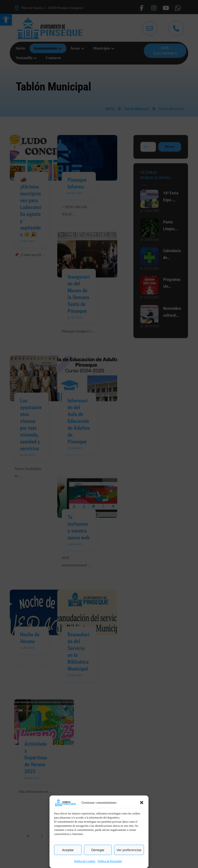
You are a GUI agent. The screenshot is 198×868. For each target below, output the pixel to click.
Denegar (98, 850)
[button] (142, 803)
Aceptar (68, 850)
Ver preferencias (129, 850)
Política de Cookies (85, 861)
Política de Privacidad (110, 861)
